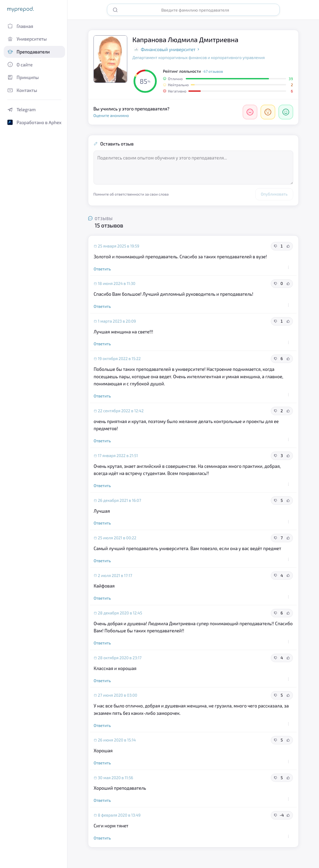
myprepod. (20, 9)
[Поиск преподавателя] (197, 10)
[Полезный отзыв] (288, 246)
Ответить (102, 269)
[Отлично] (286, 112)
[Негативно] (250, 112)
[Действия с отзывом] (288, 267)
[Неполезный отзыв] (276, 246)
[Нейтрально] (268, 112)
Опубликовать (274, 194)
